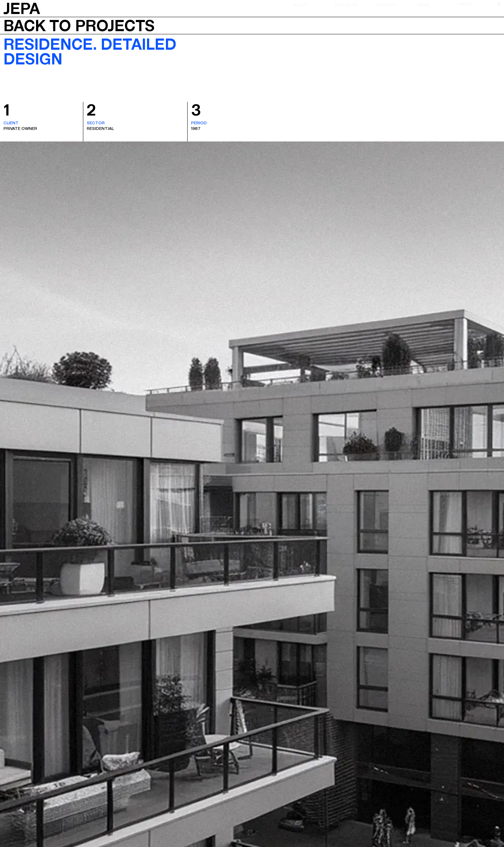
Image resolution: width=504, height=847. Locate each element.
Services (386, 5)
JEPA (22, 8)
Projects (346, 5)
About (301, 5)
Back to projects (79, 26)
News (424, 5)
